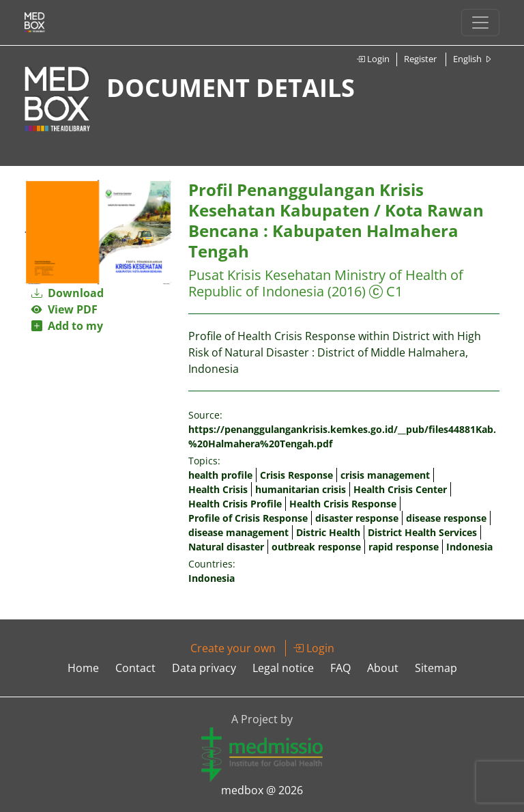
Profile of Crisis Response (248, 518)
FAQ (340, 668)
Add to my (67, 326)
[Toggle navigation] (480, 23)
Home (83, 668)
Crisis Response (296, 475)
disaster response (357, 518)
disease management (238, 532)
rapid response (404, 547)
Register (420, 59)
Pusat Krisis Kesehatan (260, 275)
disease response (446, 518)
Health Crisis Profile (235, 504)
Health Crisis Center (400, 489)
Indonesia (469, 547)
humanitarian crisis (301, 489)
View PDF (64, 309)
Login (373, 59)
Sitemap (436, 668)
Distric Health (328, 532)
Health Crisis (218, 489)
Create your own (233, 648)
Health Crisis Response (343, 504)
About (383, 668)
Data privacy (204, 668)
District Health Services (422, 532)
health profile (220, 475)
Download (68, 293)
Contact (135, 668)
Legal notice (283, 668)
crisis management (385, 475)
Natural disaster (226, 547)
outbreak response (316, 547)
